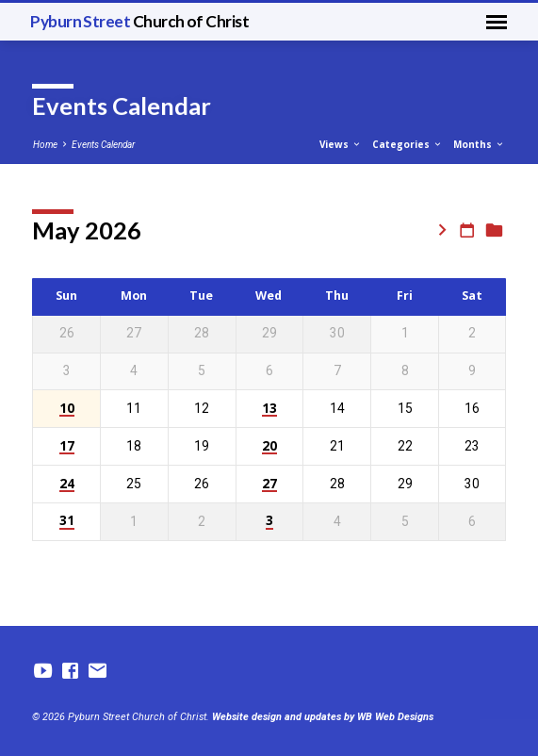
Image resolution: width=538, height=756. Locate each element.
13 (269, 409)
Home (45, 145)
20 (269, 446)
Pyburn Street (139, 21)
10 (67, 409)
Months (479, 144)
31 (67, 521)
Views (341, 144)
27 (269, 484)
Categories (408, 144)
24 (67, 484)
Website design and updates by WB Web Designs (323, 717)
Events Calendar (103, 145)
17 (67, 446)
